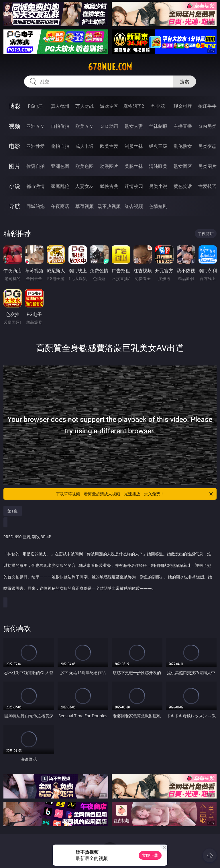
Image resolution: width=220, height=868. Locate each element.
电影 (15, 146)
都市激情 (36, 186)
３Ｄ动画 (109, 126)
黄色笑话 (183, 186)
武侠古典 (109, 186)
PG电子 (35, 106)
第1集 (13, 511)
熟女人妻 (134, 126)
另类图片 (207, 166)
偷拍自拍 (60, 146)
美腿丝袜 (134, 166)
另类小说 (158, 186)
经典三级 (158, 146)
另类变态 (207, 146)
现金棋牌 (183, 106)
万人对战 (85, 106)
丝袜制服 (158, 126)
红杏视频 (134, 206)
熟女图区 (183, 166)
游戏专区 (109, 106)
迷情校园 (134, 186)
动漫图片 (109, 166)
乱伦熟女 (183, 146)
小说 (15, 186)
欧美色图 (85, 166)
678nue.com (110, 67)
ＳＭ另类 (207, 126)
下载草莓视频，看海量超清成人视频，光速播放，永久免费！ (135, 494)
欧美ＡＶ (85, 126)
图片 (15, 166)
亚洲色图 (60, 166)
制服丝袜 (134, 146)
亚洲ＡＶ (36, 126)
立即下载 (150, 855)
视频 (15, 126)
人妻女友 (85, 186)
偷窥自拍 (36, 166)
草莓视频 (85, 206)
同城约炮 (36, 206)
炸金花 (158, 106)
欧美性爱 (109, 146)
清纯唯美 (158, 166)
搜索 (184, 82)
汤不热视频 (109, 206)
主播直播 (183, 126)
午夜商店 (60, 206)
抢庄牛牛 (207, 106)
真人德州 (60, 106)
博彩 (15, 106)
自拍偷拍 (60, 126)
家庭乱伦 (60, 186)
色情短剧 (158, 206)
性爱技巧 (207, 186)
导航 (15, 206)
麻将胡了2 (134, 106)
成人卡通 (85, 146)
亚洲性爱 (36, 146)
